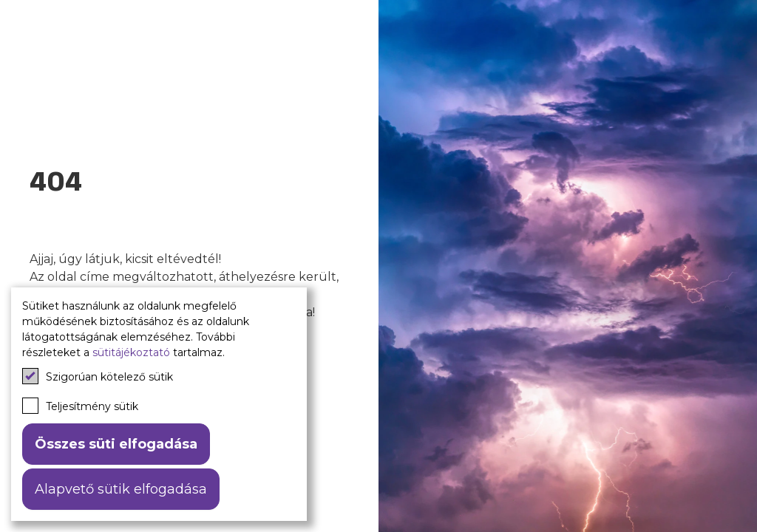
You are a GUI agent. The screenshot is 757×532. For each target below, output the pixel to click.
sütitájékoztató (131, 352)
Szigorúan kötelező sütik (98, 376)
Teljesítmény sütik (80, 406)
